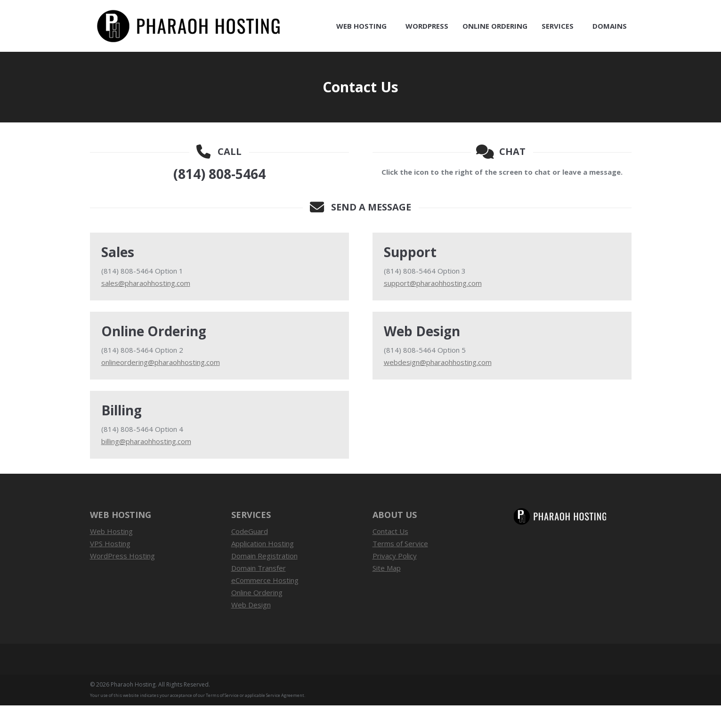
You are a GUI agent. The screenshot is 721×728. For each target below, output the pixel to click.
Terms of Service (400, 566)
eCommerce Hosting (265, 603)
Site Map (387, 590)
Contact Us (616, 11)
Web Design (251, 627)
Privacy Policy (395, 578)
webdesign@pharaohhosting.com (438, 385)
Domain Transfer (259, 590)
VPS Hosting (110, 566)
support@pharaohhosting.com (433, 306)
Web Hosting (111, 554)
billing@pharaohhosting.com (146, 464)
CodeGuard (250, 554)
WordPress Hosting (122, 578)
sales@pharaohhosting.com (146, 306)
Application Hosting (263, 566)
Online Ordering (257, 615)
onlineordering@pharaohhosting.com (161, 385)
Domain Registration (264, 578)
